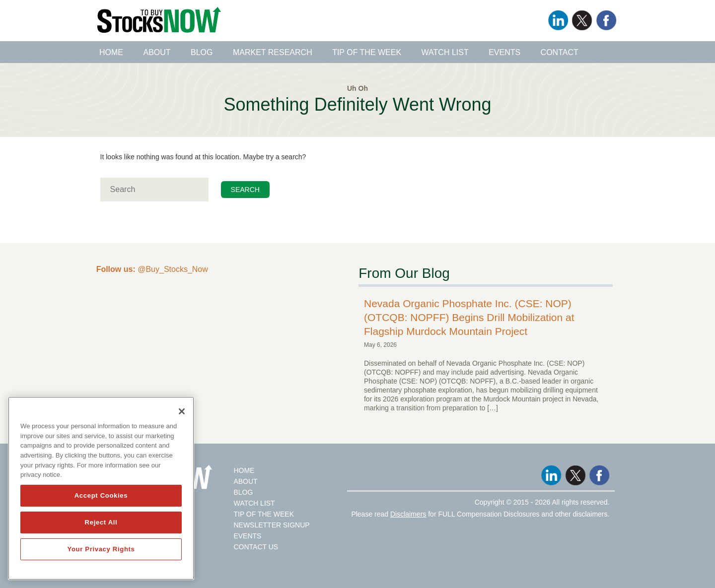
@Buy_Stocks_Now (152, 269)
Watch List (445, 52)
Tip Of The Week (264, 514)
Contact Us (256, 547)
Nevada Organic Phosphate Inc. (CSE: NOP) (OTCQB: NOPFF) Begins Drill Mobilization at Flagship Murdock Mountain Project (469, 317)
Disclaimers (408, 514)
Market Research (273, 52)
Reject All (101, 522)
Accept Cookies (101, 495)
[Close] (182, 411)
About (157, 52)
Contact (560, 52)
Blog (202, 52)
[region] (101, 488)
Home (111, 52)
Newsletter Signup (271, 525)
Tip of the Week (367, 52)
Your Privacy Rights (101, 549)
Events (504, 52)
